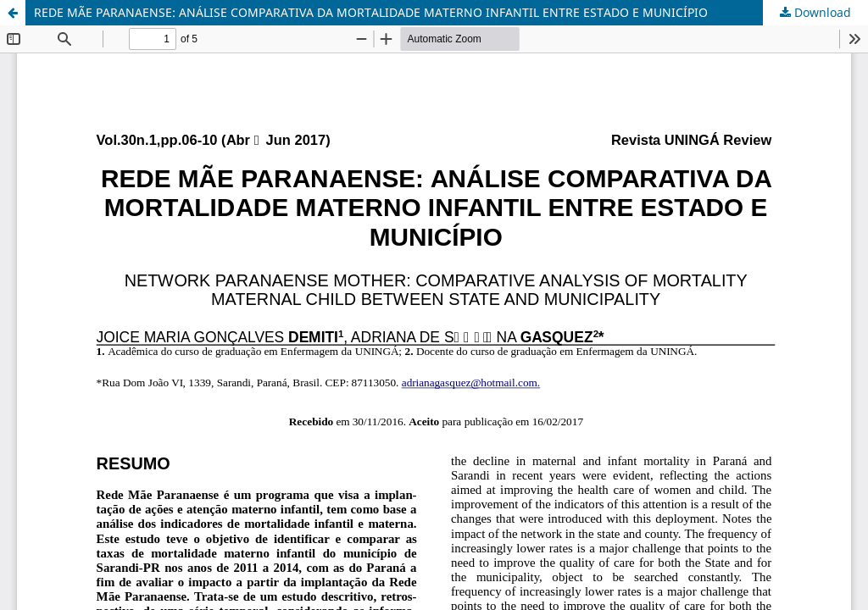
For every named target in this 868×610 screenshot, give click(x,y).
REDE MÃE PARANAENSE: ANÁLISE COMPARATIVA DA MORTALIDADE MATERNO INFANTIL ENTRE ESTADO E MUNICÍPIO (371, 12)
